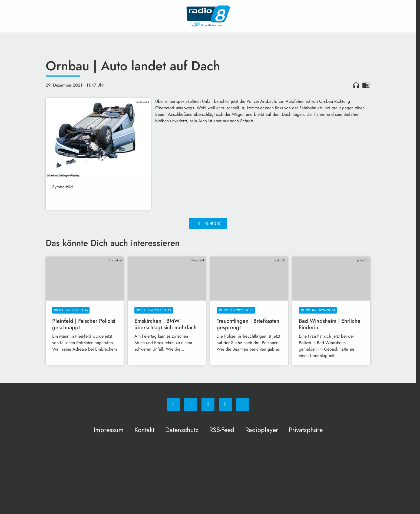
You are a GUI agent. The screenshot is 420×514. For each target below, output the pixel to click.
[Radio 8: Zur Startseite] (208, 16)
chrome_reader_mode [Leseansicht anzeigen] (366, 85)
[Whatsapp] (208, 404)
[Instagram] (191, 404)
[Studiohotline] (225, 404)
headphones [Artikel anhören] (356, 85)
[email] (243, 404)
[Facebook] (173, 404)
